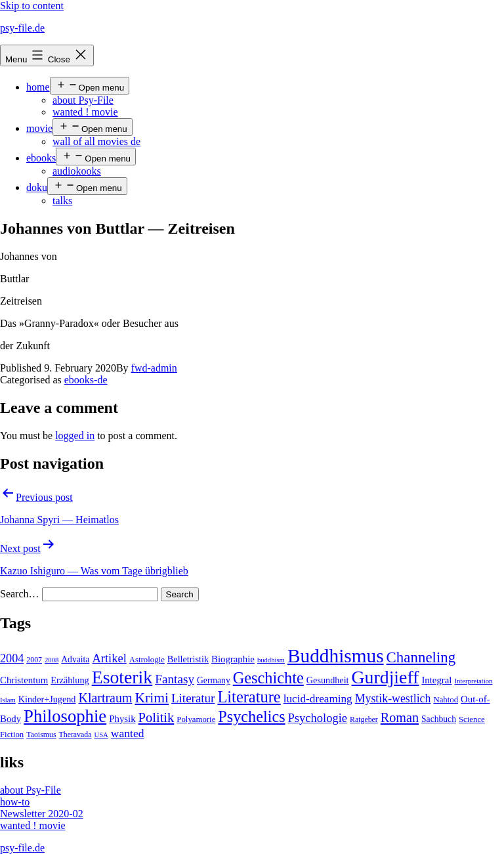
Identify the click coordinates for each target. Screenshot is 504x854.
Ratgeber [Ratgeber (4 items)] (364, 719)
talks (62, 201)
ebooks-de (86, 380)
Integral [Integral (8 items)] (436, 680)
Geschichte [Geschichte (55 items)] (268, 678)
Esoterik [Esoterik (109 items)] (122, 677)
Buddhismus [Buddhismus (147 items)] (336, 656)
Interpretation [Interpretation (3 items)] (473, 681)
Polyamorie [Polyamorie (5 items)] (196, 719)
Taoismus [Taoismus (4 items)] (41, 735)
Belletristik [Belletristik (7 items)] (188, 659)
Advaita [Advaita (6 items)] (75, 659)
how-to (15, 802)
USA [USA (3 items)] (101, 735)
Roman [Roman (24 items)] (400, 717)
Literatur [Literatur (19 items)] (193, 698)
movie (39, 128)
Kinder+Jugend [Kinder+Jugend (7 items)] (47, 699)
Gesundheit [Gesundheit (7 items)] (328, 680)
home (38, 87)
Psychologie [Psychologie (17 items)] (318, 718)
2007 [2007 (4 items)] (34, 660)
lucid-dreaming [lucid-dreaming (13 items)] (318, 699)
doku (37, 187)
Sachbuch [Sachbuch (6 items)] (439, 719)
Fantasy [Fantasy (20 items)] (175, 679)
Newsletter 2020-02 (42, 814)
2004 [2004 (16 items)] (12, 658)
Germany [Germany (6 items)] (214, 680)
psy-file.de (22, 28)
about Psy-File (83, 100)
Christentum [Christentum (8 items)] (24, 680)
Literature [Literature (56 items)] (249, 697)
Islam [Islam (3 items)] (8, 700)
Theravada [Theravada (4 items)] (75, 735)
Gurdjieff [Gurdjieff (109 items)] (386, 677)
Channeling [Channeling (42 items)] (421, 657)
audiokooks (77, 171)
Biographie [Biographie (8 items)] (233, 659)
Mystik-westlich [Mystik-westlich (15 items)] (393, 698)
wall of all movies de (96, 141)
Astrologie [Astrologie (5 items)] (147, 660)
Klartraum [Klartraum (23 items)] (105, 698)
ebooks (41, 158)
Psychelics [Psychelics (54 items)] (251, 716)
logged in (75, 436)
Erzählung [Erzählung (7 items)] (70, 680)
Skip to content (32, 6)
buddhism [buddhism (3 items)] (271, 660)
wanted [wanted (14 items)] (128, 733)
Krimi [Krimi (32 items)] (152, 698)
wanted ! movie (85, 112)
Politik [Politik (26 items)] (157, 717)
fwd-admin (154, 368)
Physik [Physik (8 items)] (122, 719)
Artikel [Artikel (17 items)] (109, 658)
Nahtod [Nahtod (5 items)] (446, 700)
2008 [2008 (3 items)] (52, 660)
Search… (20, 594)
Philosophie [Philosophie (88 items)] (65, 716)
